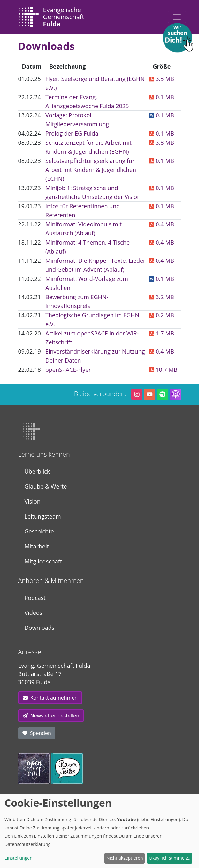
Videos (34, 613)
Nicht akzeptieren (125, 858)
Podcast (35, 598)
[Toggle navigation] (177, 17)
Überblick (37, 471)
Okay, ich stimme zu (170, 858)
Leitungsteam (43, 516)
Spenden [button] (37, 733)
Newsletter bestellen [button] (51, 716)
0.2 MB (162, 315)
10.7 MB (163, 370)
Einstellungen (19, 858)
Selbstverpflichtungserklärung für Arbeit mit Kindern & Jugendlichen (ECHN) (91, 170)
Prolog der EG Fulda (72, 133)
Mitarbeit (37, 546)
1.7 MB (162, 333)
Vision (33, 501)
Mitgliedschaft (43, 561)
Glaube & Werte (46, 486)
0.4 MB (162, 224)
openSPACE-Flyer (68, 370)
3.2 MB (162, 297)
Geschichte (39, 531)
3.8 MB (162, 143)
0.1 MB (162, 97)
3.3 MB (162, 79)
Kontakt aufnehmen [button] (50, 698)
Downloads (40, 628)
